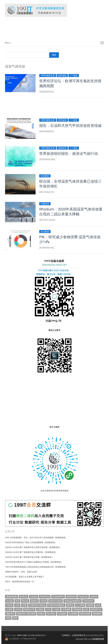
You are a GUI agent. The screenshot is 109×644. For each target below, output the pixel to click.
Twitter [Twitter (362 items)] (9, 605)
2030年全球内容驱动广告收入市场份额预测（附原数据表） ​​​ (31, 542)
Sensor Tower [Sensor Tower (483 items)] (55, 601)
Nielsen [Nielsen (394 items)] (34, 601)
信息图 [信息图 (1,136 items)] (90, 605)
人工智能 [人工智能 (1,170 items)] (80, 605)
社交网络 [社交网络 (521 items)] (73, 614)
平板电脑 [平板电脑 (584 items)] (77, 609)
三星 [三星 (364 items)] (17, 605)
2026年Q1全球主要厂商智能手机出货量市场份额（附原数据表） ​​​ (33, 547)
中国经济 (45, 204)
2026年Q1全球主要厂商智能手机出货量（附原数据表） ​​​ (29, 557)
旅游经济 (62, 148)
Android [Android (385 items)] (23, 597)
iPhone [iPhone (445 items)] (25, 601)
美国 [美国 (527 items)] (8, 618)
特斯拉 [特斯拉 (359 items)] (41, 614)
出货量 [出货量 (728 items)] (9, 609)
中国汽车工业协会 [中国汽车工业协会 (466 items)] (37, 605)
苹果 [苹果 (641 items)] (15, 618)
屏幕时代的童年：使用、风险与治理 (21, 572)
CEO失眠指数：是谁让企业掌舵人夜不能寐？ (25, 577)
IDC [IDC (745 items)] (17, 601)
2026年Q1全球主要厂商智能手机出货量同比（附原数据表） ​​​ (31, 552)
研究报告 (62, 75)
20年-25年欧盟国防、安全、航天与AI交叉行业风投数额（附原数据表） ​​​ (36, 538)
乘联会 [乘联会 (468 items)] (70, 605)
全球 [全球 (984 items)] (98, 605)
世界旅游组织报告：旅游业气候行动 (69, 154)
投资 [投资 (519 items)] (86, 609)
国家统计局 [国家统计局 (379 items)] (29, 609)
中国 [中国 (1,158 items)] (24, 605)
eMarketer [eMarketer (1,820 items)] (71, 597)
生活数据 (45, 176)
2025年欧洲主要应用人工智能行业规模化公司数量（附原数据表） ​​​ (34, 562)
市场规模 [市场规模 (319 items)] (66, 609)
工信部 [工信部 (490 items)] (56, 609)
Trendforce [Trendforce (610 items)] (88, 601)
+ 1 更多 (74, 75)
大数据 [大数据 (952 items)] (40, 609)
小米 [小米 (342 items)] (48, 609)
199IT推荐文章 (48, 75)
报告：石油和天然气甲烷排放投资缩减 (70, 126)
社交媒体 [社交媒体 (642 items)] (62, 614)
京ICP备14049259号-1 (37, 635)
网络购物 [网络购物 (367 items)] (97, 614)
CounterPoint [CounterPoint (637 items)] (58, 597)
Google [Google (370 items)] (10, 601)
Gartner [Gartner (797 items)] (94, 597)
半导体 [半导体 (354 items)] (18, 609)
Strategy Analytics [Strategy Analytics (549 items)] (73, 601)
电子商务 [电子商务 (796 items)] (51, 614)
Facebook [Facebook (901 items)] (83, 597)
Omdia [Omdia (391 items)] (44, 601)
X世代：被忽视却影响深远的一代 (20, 582)
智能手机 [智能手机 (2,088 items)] (10, 614)
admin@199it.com (84, 639)
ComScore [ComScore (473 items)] (45, 597)
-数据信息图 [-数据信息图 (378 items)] (12, 597)
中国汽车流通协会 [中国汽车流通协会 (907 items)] (56, 605)
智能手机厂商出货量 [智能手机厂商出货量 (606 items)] (26, 614)
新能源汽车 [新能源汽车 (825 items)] (96, 609)
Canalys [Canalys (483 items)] (34, 597)
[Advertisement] (51, 27)
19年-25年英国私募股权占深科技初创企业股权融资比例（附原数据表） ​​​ (36, 567)
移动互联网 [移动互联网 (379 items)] (85, 614)
